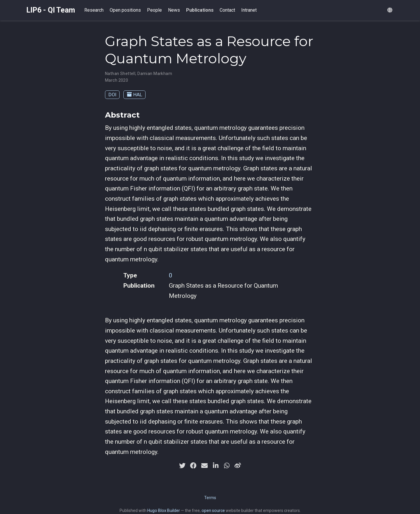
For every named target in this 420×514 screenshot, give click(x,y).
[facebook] (193, 466)
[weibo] (238, 466)
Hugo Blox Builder (164, 510)
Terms (210, 498)
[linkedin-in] (216, 466)
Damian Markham (155, 74)
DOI (112, 95)
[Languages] (391, 10)
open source (213, 510)
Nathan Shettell (120, 74)
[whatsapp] (227, 466)
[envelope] (204, 466)
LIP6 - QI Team (51, 10)
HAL (135, 95)
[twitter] (182, 466)
